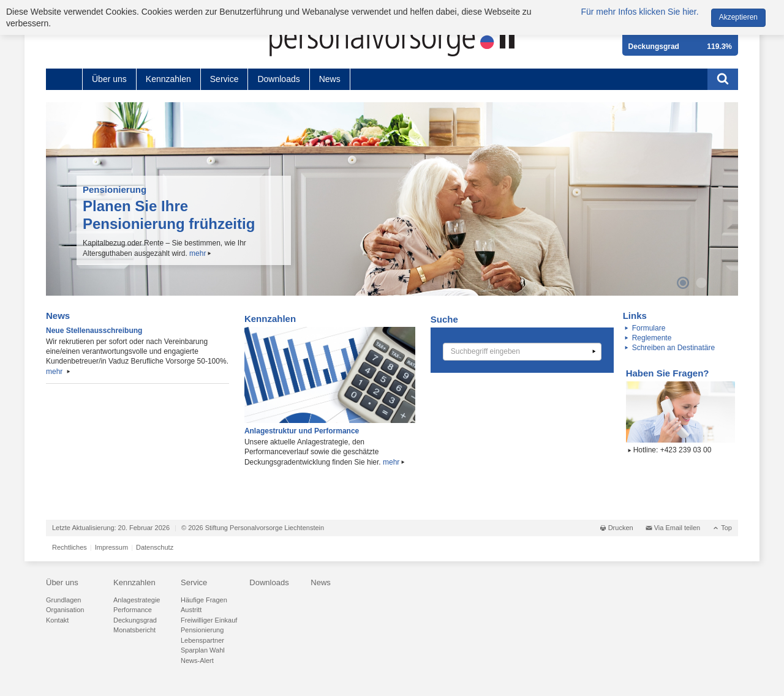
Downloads (278, 79)
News (330, 79)
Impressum (111, 547)
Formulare (649, 328)
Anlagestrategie (137, 600)
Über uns (109, 79)
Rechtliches (70, 547)
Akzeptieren (738, 17)
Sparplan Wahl (203, 650)
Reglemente (652, 338)
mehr (198, 253)
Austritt (191, 610)
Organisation (65, 610)
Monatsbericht (134, 630)
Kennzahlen (168, 79)
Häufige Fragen (204, 600)
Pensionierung (202, 630)
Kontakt (57, 620)
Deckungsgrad (135, 620)
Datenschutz (155, 547)
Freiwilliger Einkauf (209, 620)
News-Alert (197, 660)
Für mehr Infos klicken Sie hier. (639, 12)
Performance (133, 610)
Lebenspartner (202, 640)
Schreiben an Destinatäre (673, 348)
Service (224, 79)
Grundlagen (64, 600)
